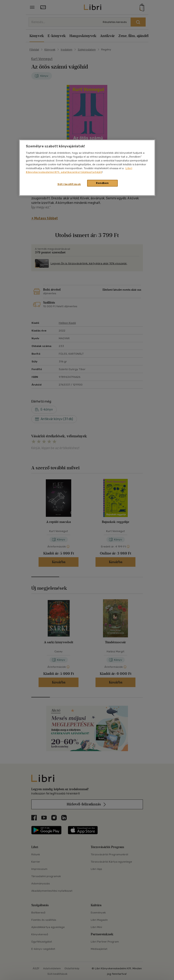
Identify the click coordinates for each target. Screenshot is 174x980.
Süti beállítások (69, 184)
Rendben (102, 183)
